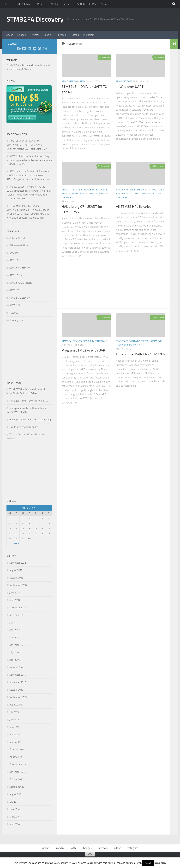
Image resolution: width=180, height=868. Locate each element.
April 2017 (15, 630)
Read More (160, 863)
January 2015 (16, 757)
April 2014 (15, 824)
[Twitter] (24, 49)
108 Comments (158, 166)
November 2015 (18, 682)
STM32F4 (66, 190)
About (104, 4)
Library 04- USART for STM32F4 (140, 354)
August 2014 (16, 794)
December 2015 (18, 675)
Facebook (62, 35)
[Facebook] (19, 49)
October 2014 (16, 779)
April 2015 (15, 735)
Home (7, 4)
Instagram (89, 35)
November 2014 (18, 772)
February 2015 (17, 749)
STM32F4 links (23, 4)
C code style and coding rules (24, 427)
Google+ (48, 35)
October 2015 (16, 690)
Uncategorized (17, 320)
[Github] (40, 49)
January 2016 (16, 667)
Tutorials (67, 4)
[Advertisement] (86, 280)
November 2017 (18, 615)
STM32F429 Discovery (74, 194)
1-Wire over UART (130, 87)
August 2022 (16, 570)
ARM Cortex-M (70, 81)
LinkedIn (22, 35)
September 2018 (18, 585)
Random (14, 253)
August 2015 (16, 705)
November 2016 (18, 645)
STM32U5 (84, 81)
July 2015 (14, 712)
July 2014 (14, 802)
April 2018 (15, 600)
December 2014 (18, 764)
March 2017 (15, 637)
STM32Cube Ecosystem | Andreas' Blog (29, 156)
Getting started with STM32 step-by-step (30, 420)
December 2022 (18, 563)
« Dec (16, 544)
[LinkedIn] (29, 49)
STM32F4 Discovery (35, 19)
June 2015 (15, 720)
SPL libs (40, 4)
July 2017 (14, 623)
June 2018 (15, 593)
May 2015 (14, 727)
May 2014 (14, 817)
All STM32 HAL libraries (134, 207)
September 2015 (18, 697)
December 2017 (18, 608)
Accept (148, 863)
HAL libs (53, 4)
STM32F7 (92, 194)
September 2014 (18, 787)
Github (75, 35)
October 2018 (16, 578)
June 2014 (15, 809)
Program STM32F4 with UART (84, 350)
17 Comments (104, 317)
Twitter (35, 35)
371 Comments (158, 317)
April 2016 (15, 660)
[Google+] (34, 49)
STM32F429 (102, 190)
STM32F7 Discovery (20, 298)
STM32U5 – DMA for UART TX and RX (29, 401)
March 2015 (15, 742)
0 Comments (105, 58)
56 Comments (104, 166)
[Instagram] (45, 49)
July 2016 (14, 652)
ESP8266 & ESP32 (86, 4)
